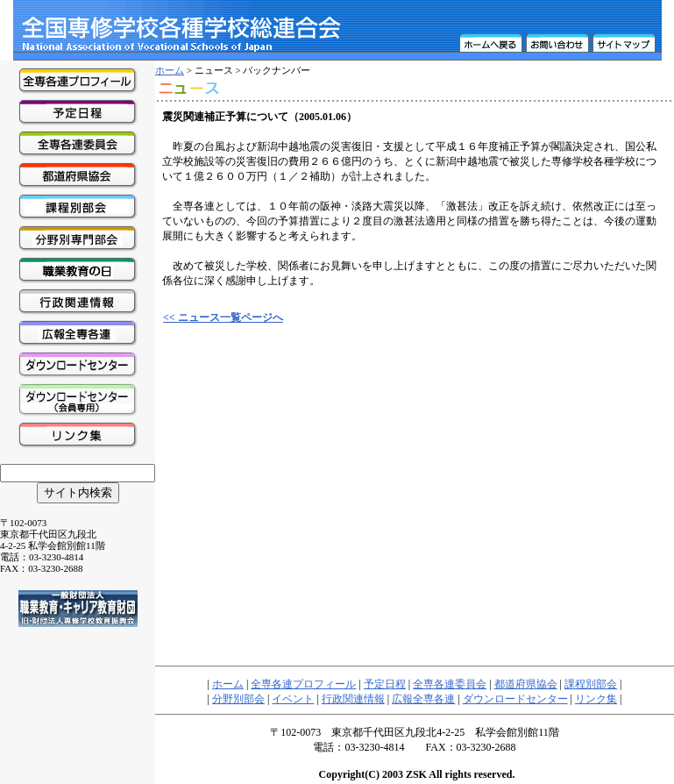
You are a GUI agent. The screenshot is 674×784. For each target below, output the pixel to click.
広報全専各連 (423, 699)
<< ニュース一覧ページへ (223, 317)
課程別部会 (591, 684)
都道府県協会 (526, 684)
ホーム (170, 70)
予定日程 (385, 684)
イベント (293, 699)
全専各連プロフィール (303, 684)
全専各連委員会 (450, 684)
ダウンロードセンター (515, 699)
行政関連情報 (353, 699)
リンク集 (596, 699)
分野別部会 (238, 699)
